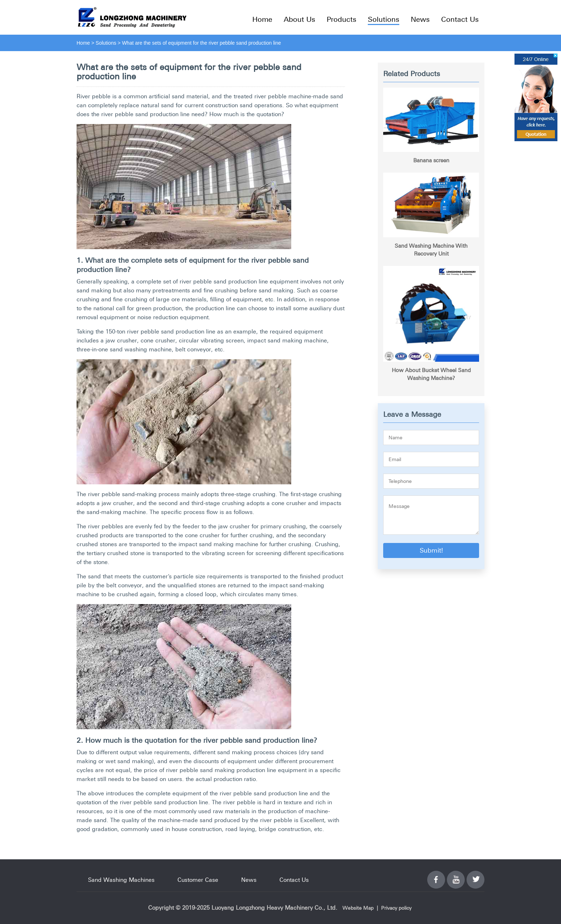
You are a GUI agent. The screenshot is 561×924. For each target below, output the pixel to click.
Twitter (475, 875)
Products (342, 19)
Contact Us (460, 19)
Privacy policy (396, 908)
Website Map (358, 908)
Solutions (384, 19)
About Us (299, 19)
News (420, 19)
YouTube (456, 875)
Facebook (436, 875)
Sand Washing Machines (121, 880)
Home (262, 19)
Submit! (431, 550)
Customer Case (198, 880)
